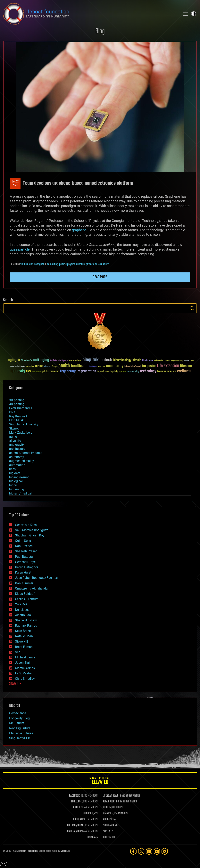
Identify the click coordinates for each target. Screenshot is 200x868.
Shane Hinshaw (26, 620)
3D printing (17, 400)
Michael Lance (25, 657)
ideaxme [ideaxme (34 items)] (101, 367)
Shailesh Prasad (26, 551)
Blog (100, 32)
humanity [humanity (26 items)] (93, 367)
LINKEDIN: (76, 802)
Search (192, 308)
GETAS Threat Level (100, 781)
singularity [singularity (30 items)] (114, 372)
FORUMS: (90, 837)
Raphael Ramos (26, 626)
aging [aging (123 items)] (12, 360)
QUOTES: (107, 837)
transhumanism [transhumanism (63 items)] (167, 371)
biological (16, 481)
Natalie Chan (24, 636)
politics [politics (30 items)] (46, 372)
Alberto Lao (23, 615)
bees (12, 469)
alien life (15, 441)
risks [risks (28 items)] (107, 372)
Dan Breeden (24, 546)
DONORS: (87, 814)
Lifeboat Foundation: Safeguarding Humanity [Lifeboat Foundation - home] (90, 14)
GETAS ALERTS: (110, 802)
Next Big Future (20, 728)
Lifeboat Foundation (28, 851)
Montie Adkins (25, 668)
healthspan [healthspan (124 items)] (80, 366)
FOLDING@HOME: (76, 825)
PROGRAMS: (108, 825)
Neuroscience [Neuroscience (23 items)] (37, 372)
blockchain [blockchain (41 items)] (147, 361)
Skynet (14, 428)
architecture (17, 449)
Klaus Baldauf (25, 594)
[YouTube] (157, 851)
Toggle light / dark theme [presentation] (194, 14)
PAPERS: (107, 831)
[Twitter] (141, 851)
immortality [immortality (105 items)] (115, 366)
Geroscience (18, 713)
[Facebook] (133, 851)
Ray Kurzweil (18, 416)
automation (17, 465)
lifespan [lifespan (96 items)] (186, 366)
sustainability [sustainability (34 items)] (133, 372)
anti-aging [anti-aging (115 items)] (41, 360)
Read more (100, 277)
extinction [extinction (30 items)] (30, 367)
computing (53, 264)
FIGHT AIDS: (79, 819)
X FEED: (77, 808)
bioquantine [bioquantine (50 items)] (75, 360)
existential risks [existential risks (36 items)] (17, 367)
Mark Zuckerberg (21, 433)
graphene (80, 230)
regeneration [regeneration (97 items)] (87, 371)
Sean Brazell (24, 631)
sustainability (102, 264)
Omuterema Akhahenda (31, 588)
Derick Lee (22, 610)
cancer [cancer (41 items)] (167, 361)
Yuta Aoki (22, 604)
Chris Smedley (25, 679)
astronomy (17, 457)
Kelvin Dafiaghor (27, 567)
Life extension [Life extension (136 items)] (168, 366)
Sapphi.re (65, 851)
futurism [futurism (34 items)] (47, 367)
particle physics (67, 264)
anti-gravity (17, 445)
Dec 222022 (15, 183)
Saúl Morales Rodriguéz (32, 264)
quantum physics (85, 264)
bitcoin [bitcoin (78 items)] (137, 360)
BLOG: (105, 808)
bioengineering (19, 477)
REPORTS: (107, 819)
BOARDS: (107, 814)
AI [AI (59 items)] (19, 361)
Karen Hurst (23, 572)
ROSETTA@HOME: (75, 831)
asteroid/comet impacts (26, 453)
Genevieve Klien (26, 525)
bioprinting (17, 489)
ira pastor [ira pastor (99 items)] (149, 366)
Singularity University (24, 424)
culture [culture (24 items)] (187, 361)
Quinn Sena (23, 541)
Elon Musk (16, 420)
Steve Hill (21, 642)
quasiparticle (20, 249)
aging (13, 437)
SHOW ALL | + (15, 684)
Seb (18, 652)
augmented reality (22, 461)
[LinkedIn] (149, 851)
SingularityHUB (20, 738)
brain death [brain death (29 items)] (158, 361)
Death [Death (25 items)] (192, 361)
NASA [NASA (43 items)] (29, 372)
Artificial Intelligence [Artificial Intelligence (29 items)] (59, 361)
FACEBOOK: (75, 796)
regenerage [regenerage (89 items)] (68, 371)
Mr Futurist (17, 723)
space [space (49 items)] (123, 371)
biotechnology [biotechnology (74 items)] (122, 360)
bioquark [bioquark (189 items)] (90, 360)
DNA (12, 412)
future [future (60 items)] (39, 366)
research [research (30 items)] (101, 372)
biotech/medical (20, 493)
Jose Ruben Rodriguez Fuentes (36, 578)
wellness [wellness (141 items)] (184, 371)
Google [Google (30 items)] (55, 367)
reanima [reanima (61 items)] (54, 371)
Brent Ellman (24, 647)
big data (15, 473)
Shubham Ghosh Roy (30, 535)
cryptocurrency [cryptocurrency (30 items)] (177, 361)
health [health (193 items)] (64, 366)
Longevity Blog (19, 718)
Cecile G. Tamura (27, 599)
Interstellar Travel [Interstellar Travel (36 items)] (133, 367)
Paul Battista (24, 557)
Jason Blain (23, 663)
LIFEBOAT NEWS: (111, 796)
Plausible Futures (21, 733)
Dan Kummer (24, 583)
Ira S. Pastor (23, 673)
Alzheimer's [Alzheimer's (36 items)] (26, 361)
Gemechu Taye (25, 562)
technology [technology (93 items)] (148, 371)
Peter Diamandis (21, 408)
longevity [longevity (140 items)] (18, 371)
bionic (13, 485)
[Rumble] (165, 851)
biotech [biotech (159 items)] (106, 360)
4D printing (17, 404)
